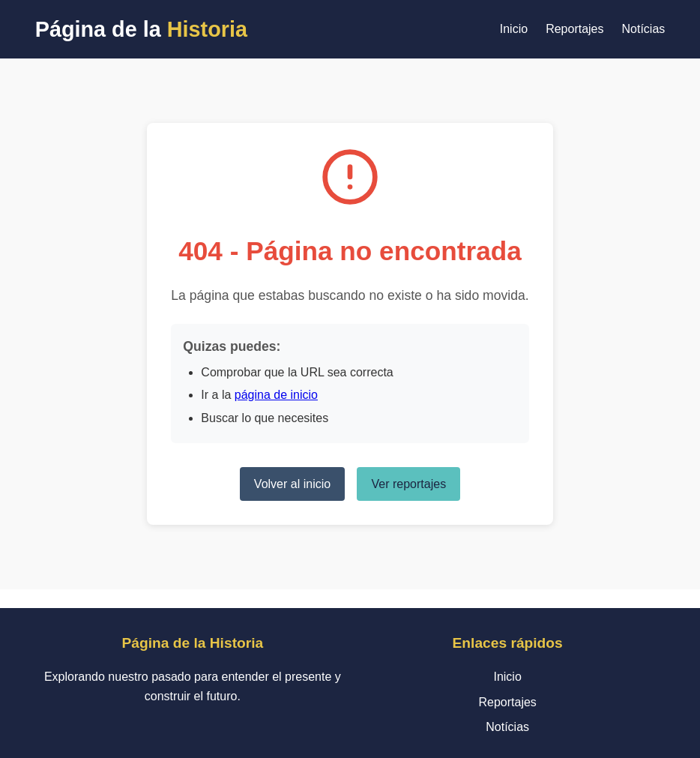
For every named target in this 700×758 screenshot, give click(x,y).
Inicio (514, 29)
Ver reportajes (409, 484)
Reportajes (574, 29)
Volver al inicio (292, 484)
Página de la (141, 29)
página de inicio (276, 395)
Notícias (644, 29)
